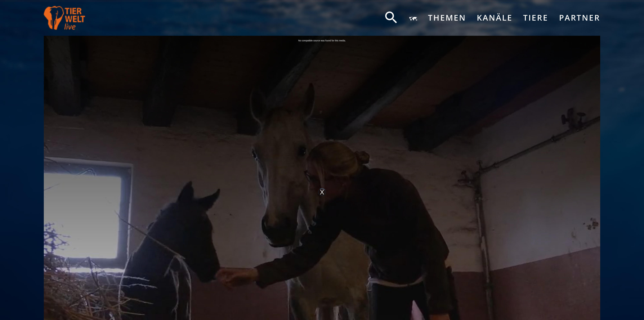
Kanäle (495, 18)
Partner (580, 18)
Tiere (536, 18)
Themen (447, 18)
